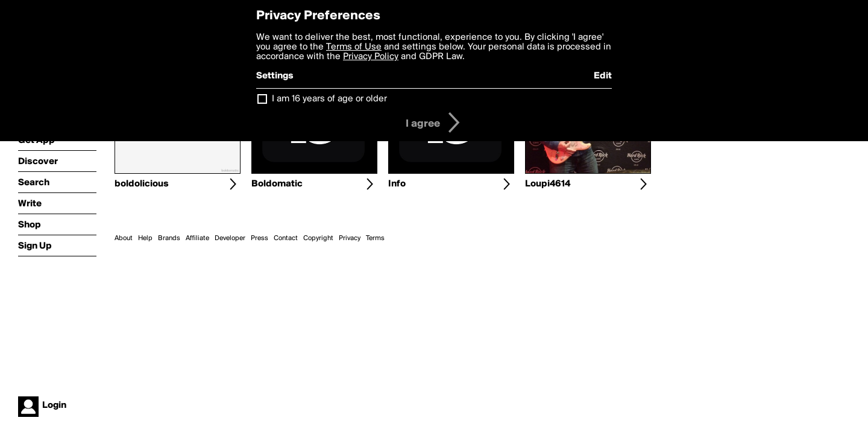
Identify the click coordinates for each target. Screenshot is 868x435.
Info (397, 184)
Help (145, 238)
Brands (169, 238)
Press (259, 238)
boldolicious (142, 184)
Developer (230, 238)
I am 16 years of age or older (329, 99)
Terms (375, 238)
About (124, 238)
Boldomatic (277, 184)
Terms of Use (354, 47)
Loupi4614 (548, 184)
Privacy (350, 238)
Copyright (318, 238)
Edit (603, 76)
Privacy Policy (371, 57)
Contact (286, 238)
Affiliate (197, 238)
